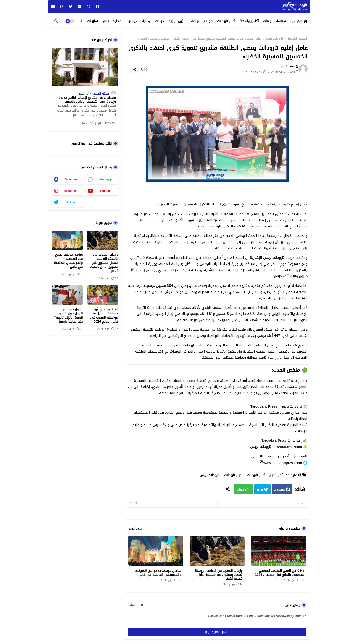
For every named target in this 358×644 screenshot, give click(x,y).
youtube (105, 191)
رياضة (195, 21)
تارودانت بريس (274, 39)
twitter (71, 202)
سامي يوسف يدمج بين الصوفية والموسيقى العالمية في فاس (158, 573)
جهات (267, 21)
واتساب (241, 490)
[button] (56, 21)
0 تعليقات (136, 605)
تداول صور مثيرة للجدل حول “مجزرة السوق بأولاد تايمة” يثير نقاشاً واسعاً (68, 316)
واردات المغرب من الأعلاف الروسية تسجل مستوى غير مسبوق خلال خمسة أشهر (219, 575)
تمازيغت (93, 21)
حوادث (159, 21)
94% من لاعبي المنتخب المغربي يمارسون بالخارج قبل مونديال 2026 (279, 573)
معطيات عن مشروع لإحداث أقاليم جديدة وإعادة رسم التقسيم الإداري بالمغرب (87, 100)
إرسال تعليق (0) (217, 632)
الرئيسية (296, 21)
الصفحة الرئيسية (297, 39)
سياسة (281, 21)
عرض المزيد (135, 529)
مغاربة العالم (112, 21)
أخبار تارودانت (226, 21)
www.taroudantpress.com (280, 463)
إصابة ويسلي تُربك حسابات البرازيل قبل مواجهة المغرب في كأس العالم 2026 (104, 316)
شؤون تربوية (177, 21)
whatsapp (105, 179)
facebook (71, 179)
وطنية (146, 21)
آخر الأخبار (276, 475)
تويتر (260, 490)
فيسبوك (132, 21)
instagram (71, 191)
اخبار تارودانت (233, 475)
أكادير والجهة (249, 21)
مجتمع (208, 21)
